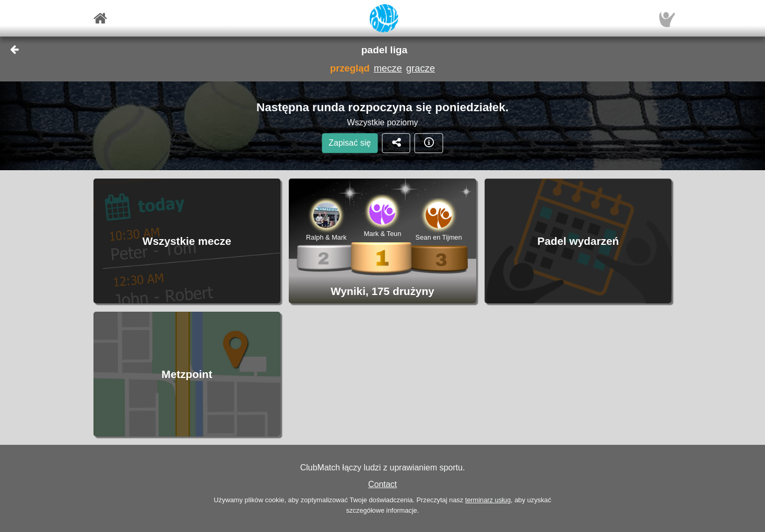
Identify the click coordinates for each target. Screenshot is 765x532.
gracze (421, 68)
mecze (388, 68)
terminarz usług (488, 500)
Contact (382, 484)
